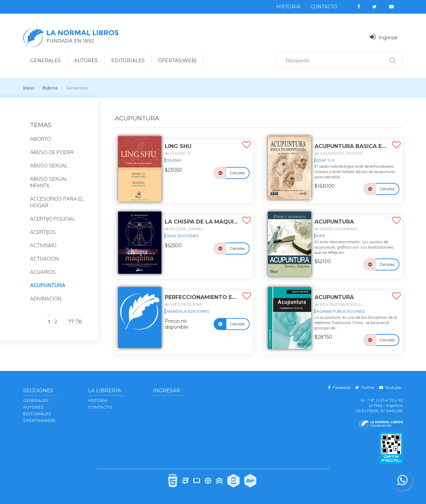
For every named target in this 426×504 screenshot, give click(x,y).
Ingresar (384, 37)
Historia (288, 7)
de (178, 153)
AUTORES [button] (86, 61)
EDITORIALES (37, 414)
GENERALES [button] (46, 61)
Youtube (390, 387)
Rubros (50, 88)
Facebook (339, 387)
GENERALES (36, 400)
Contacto (324, 7)
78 (79, 322)
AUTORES (33, 407)
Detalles (237, 173)
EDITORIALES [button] (128, 61)
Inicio (29, 88)
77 (71, 322)
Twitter (365, 387)
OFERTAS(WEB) (177, 61)
